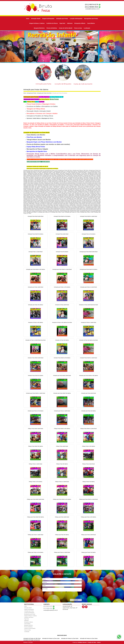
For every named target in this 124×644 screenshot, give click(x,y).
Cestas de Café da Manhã (66, 28)
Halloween (70, 23)
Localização (87, 28)
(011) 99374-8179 (92, 4)
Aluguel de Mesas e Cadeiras (37, 23)
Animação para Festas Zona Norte (44, 93)
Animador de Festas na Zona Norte (70, 638)
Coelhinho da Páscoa (52, 23)
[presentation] (54, 595)
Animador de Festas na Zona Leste (51, 638)
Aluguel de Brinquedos (48, 19)
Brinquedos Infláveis (80, 23)
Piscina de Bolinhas (52, 28)
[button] (9, 47)
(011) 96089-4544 (92, 7)
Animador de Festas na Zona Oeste (89, 638)
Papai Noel (62, 23)
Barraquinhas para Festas (91, 19)
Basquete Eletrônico (39, 28)
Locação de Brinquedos (76, 19)
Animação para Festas (62, 19)
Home (28, 19)
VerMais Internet (82, 642)
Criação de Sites (92, 642)
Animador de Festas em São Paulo (32, 638)
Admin (99, 642)
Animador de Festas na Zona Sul (32, 640)
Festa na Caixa (78, 28)
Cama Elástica (91, 23)
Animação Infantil (36, 19)
